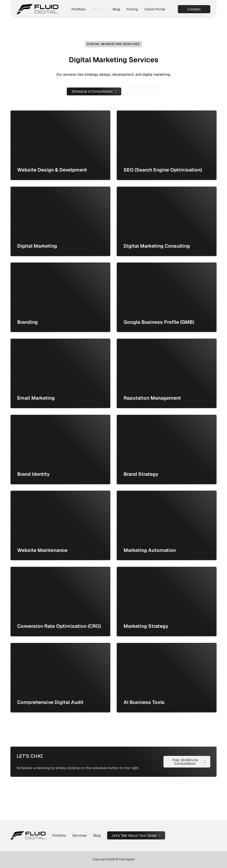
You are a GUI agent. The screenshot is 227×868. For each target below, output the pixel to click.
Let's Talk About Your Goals (136, 835)
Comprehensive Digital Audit (50, 702)
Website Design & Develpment (52, 170)
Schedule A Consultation (94, 91)
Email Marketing (36, 398)
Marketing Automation (150, 550)
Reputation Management (152, 398)
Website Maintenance (42, 550)
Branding (27, 322)
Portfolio (78, 9)
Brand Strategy (141, 474)
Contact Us (144, 91)
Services (99, 9)
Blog (116, 9)
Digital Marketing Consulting (157, 246)
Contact (194, 9)
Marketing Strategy (146, 626)
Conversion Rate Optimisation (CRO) (59, 626)
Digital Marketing (37, 246)
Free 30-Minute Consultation (189, 762)
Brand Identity (33, 474)
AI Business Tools (144, 702)
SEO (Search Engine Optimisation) (163, 170)
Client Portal (155, 9)
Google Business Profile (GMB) (159, 322)
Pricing (132, 9)
